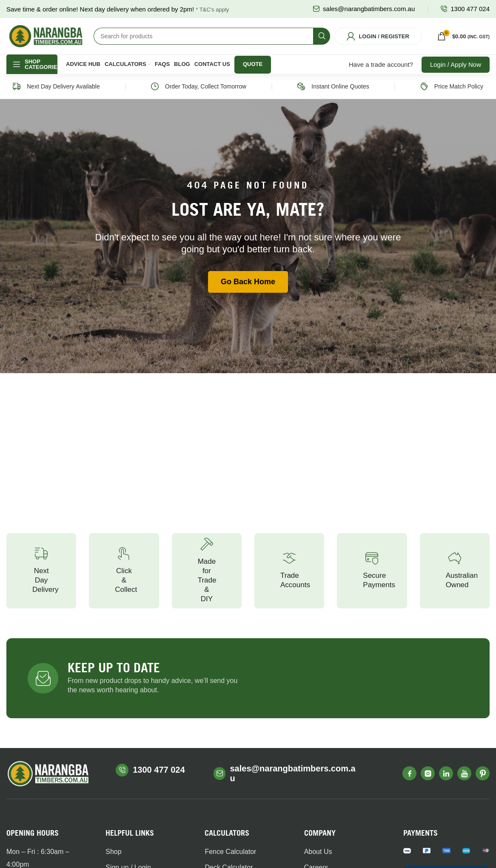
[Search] (212, 40)
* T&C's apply (212, 10)
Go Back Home (248, 289)
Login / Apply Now (456, 72)
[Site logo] (46, 40)
